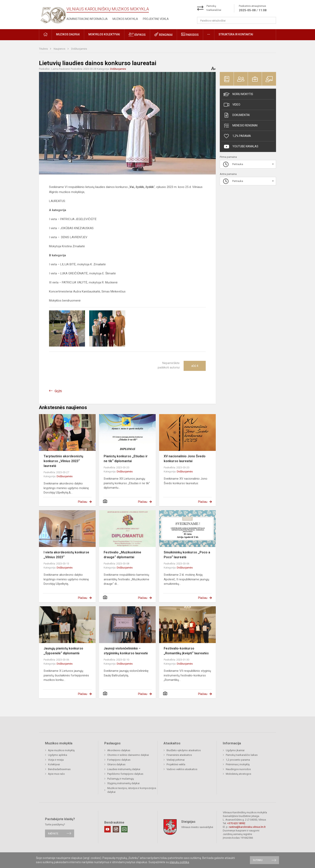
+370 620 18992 (236, 823)
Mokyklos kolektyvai (104, 34)
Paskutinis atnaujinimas (253, 8)
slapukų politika (179, 862)
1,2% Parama (237, 136)
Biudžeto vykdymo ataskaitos (184, 750)
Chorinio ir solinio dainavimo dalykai (128, 755)
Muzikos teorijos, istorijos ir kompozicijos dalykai (132, 790)
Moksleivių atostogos (238, 774)
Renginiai (163, 34)
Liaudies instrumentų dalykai (124, 769)
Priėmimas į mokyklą (238, 764)
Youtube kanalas (241, 147)
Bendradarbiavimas (59, 769)
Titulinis (44, 49)
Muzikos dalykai (68, 34)
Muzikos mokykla (125, 19)
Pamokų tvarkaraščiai (214, 8)
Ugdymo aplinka (58, 755)
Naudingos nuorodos (238, 769)
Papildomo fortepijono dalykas (125, 774)
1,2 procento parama (238, 760)
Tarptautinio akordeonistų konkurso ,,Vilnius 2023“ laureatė (63, 461)
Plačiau (83, 502)
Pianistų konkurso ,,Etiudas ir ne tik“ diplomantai (126, 459)
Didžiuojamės (79, 49)
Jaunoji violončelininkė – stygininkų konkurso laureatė (126, 651)
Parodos (190, 34)
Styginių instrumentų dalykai (123, 783)
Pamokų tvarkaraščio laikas (242, 755)
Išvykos (137, 34)
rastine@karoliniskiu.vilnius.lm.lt (247, 827)
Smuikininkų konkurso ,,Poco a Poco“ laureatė (187, 555)
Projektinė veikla (156, 19)
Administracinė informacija (87, 19)
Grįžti (58, 391)
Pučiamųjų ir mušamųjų (121, 779)
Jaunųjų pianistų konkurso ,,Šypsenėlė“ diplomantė (63, 651)
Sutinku (258, 860)
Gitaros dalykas (116, 764)
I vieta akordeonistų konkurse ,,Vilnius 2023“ (66, 555)
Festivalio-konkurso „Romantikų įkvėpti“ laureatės (186, 651)
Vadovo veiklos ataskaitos (182, 769)
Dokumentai (237, 115)
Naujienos (60, 49)
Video (232, 105)
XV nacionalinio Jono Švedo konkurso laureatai (185, 459)
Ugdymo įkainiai (235, 750)
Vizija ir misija (56, 760)
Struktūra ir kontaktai (236, 34)
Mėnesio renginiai (240, 126)
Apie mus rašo (56, 774)
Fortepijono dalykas (119, 760)
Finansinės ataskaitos (179, 755)
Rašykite (53, 833)
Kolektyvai (54, 764)
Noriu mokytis (238, 94)
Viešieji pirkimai (176, 760)
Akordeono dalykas (119, 750)
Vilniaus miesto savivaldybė (197, 827)
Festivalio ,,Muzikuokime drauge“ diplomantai (122, 555)
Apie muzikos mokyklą (61, 750)
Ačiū (195, 366)
